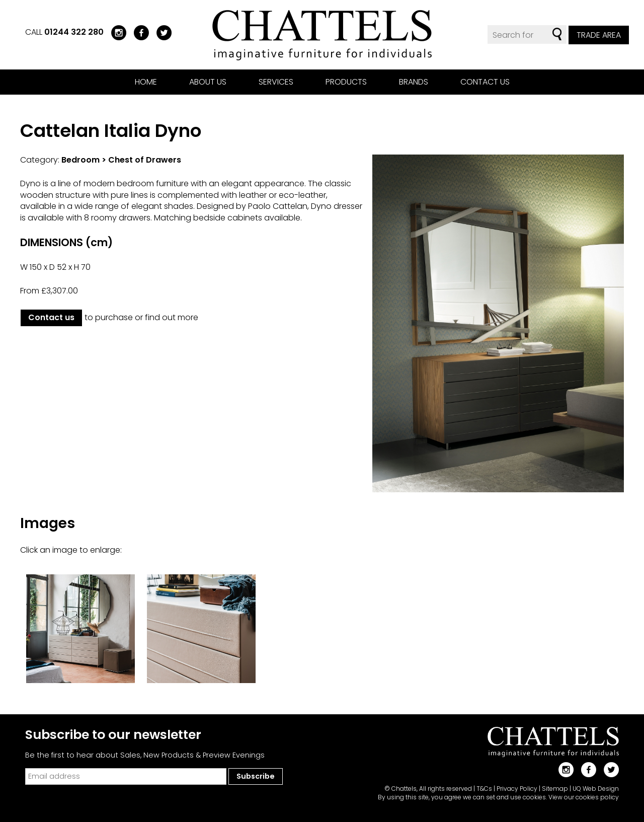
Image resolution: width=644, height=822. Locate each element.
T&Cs (484, 789)
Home (146, 82)
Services (276, 82)
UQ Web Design (596, 789)
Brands (414, 82)
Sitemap (555, 789)
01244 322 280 (74, 32)
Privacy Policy (517, 789)
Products (346, 82)
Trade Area (599, 35)
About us (208, 82)
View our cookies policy (584, 797)
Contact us (485, 82)
